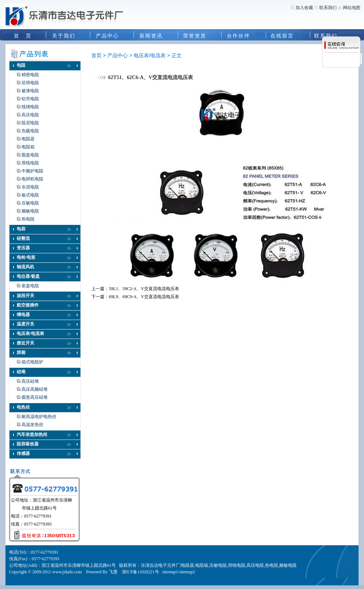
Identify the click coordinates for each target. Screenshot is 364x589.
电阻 (21, 65)
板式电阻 (30, 195)
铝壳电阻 (30, 99)
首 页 (23, 36)
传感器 (23, 453)
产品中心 (107, 36)
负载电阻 (30, 131)
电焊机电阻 (32, 179)
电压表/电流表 (30, 333)
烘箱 (21, 352)
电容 (21, 229)
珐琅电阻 (30, 83)
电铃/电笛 (26, 257)
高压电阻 (30, 115)
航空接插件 (28, 305)
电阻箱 (28, 147)
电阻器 (28, 139)
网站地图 (352, 8)
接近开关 (25, 343)
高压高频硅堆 (35, 389)
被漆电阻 (30, 91)
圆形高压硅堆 (35, 397)
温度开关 (25, 324)
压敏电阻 (30, 203)
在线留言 (282, 36)
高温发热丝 (32, 425)
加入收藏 (304, 8)
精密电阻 (30, 75)
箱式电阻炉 (32, 362)
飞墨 (113, 572)
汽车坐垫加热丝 (32, 434)
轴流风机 (25, 267)
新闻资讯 (151, 36)
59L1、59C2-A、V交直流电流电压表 (144, 289)
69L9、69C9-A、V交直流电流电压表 (144, 297)
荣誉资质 (195, 36)
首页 (96, 55)
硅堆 (21, 372)
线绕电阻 (30, 107)
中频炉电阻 (32, 171)
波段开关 (25, 296)
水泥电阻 (30, 187)
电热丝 (23, 407)
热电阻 (28, 219)
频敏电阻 (30, 211)
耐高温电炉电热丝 (39, 417)
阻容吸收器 (28, 444)
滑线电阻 (30, 163)
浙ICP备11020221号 (141, 572)
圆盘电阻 (30, 155)
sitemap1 (170, 572)
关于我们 (64, 36)
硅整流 (23, 238)
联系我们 (327, 8)
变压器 (23, 248)
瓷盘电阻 (30, 286)
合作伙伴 (238, 36)
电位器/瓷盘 (28, 276)
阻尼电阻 (30, 123)
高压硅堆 (30, 381)
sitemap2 (187, 572)
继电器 (23, 315)
